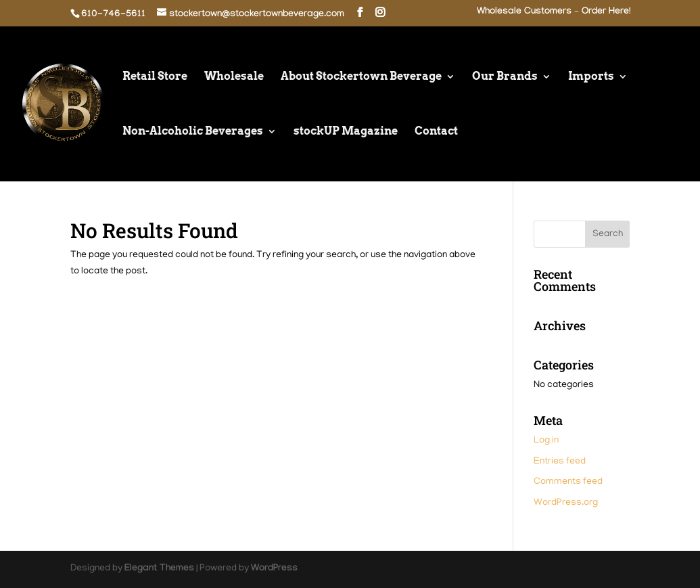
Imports (591, 77)
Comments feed (568, 482)
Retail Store (155, 77)
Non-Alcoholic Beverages (193, 132)
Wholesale (234, 77)
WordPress (274, 569)
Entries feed (560, 462)
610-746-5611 (113, 15)
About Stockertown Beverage (361, 77)
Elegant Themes (159, 569)
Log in (546, 441)
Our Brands (505, 77)
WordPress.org (566, 503)
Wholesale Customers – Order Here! (554, 13)
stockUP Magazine (346, 132)
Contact (436, 132)
